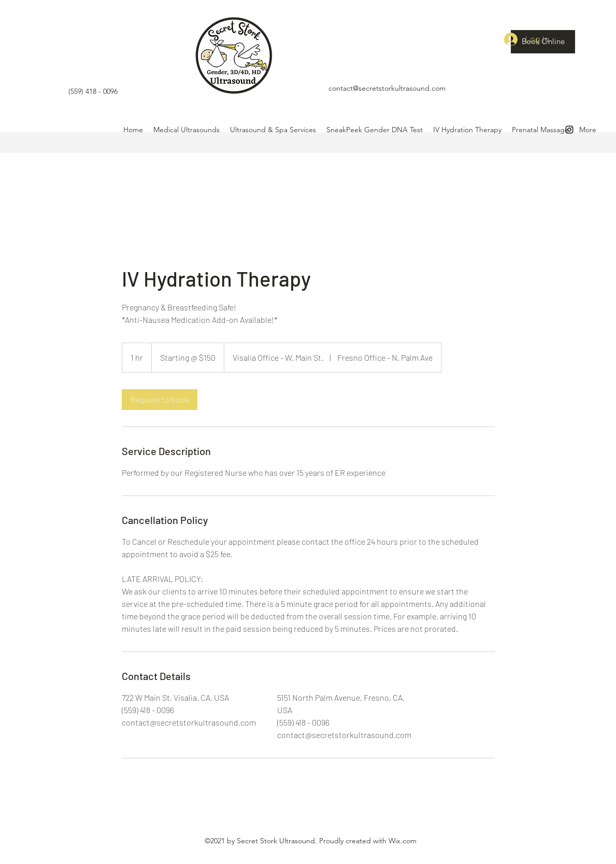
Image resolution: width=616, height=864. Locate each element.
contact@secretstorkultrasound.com (387, 88)
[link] (160, 400)
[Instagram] (569, 130)
